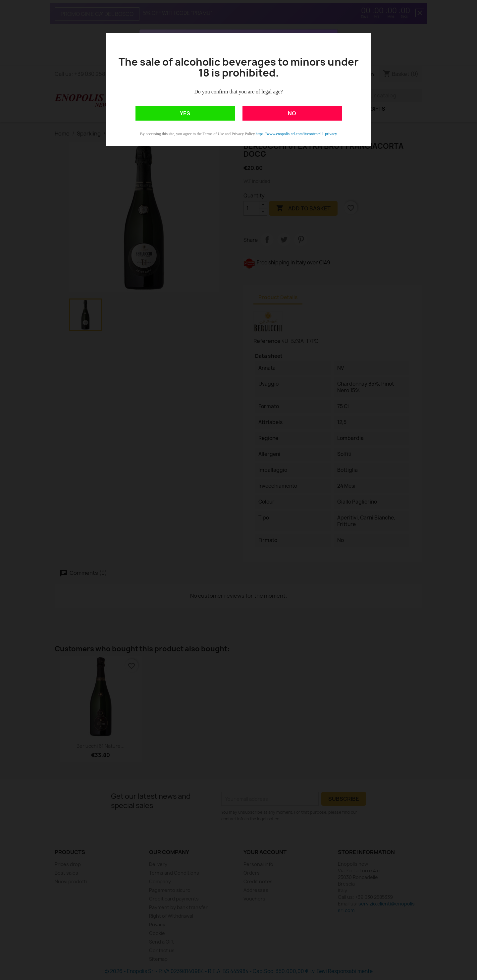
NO (292, 113)
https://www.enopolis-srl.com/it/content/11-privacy (296, 134)
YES (185, 113)
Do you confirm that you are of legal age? (238, 92)
